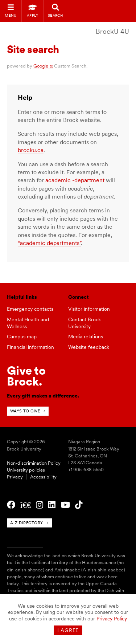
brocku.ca (31, 150)
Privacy (15, 477)
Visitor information (89, 309)
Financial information (30, 347)
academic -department (75, 180)
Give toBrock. (26, 376)
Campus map (22, 337)
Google (41, 66)
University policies (26, 470)
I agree (68, 630)
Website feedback (89, 347)
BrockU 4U (112, 31)
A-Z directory (27, 523)
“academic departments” (49, 243)
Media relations (86, 337)
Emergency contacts (30, 309)
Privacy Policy (112, 619)
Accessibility (43, 477)
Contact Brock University (85, 323)
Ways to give (25, 411)
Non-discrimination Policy (34, 463)
